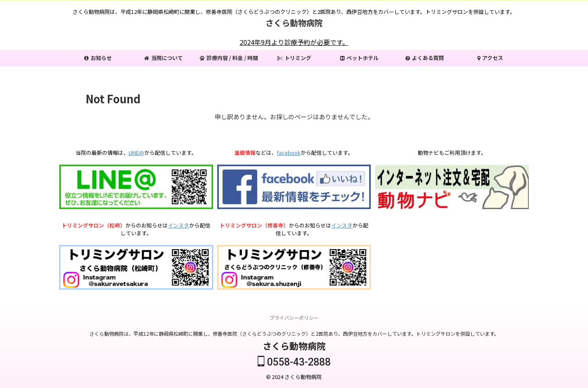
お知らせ (98, 58)
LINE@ (136, 153)
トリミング (294, 58)
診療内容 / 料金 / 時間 (229, 58)
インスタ (178, 225)
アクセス (490, 58)
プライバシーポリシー (294, 318)
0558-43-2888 (294, 362)
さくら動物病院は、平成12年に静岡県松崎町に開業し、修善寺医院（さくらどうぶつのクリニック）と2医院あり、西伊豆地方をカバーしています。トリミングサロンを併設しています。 (294, 334)
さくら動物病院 (294, 23)
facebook (289, 153)
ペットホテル (359, 58)
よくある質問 (425, 58)
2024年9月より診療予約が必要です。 (294, 42)
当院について (164, 58)
